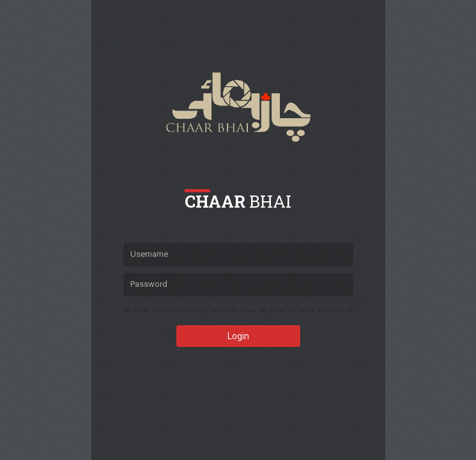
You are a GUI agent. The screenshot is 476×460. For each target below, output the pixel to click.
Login (238, 336)
